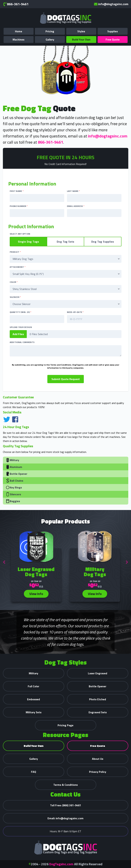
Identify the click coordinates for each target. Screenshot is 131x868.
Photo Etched (98, 699)
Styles (81, 31)
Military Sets (34, 712)
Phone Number (19, 206)
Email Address (76, 206)
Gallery (50, 39)
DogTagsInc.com (61, 864)
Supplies (113, 31)
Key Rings (14, 487)
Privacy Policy (98, 772)
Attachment (18, 267)
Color (14, 282)
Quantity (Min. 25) (21, 312)
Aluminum (14, 467)
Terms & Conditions (65, 785)
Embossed (33, 699)
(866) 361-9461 (66, 805)
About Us (98, 759)
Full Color (33, 686)
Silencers (13, 494)
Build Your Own (81, 39)
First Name (17, 191)
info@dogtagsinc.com (111, 4)
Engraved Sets (98, 712)
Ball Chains (14, 481)
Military (12, 460)
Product (15, 252)
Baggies (13, 501)
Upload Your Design (21, 327)
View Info (36, 594)
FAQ (34, 772)
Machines (18, 39)
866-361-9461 (16, 4)
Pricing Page (65, 725)
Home (19, 31)
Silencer (15, 297)
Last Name (73, 191)
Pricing (50, 31)
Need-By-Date (75, 312)
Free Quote (113, 39)
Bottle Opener (16, 474)
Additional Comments (22, 342)
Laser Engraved (98, 673)
